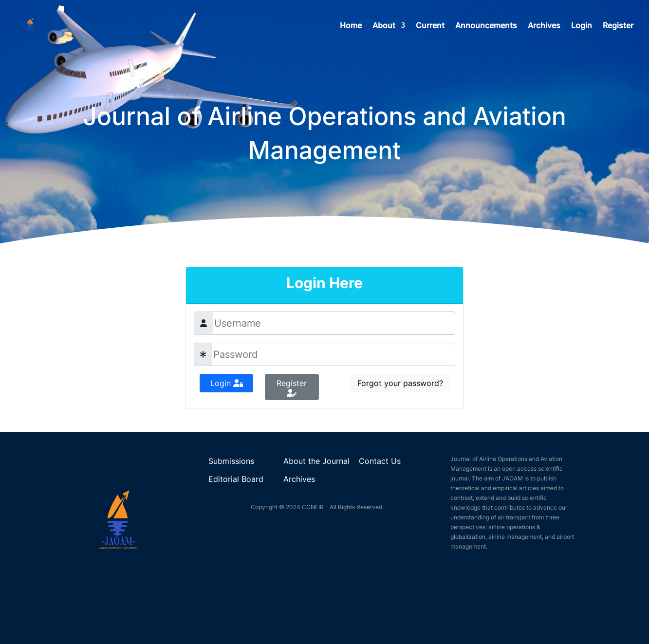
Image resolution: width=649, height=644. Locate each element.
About (384, 26)
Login (582, 26)
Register (618, 26)
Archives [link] (299, 479)
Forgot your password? (400, 383)
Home (351, 26)
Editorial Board (236, 479)
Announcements (486, 26)
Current (430, 26)
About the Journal (316, 461)
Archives (544, 26)
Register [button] (292, 387)
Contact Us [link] (380, 461)
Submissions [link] (231, 461)
